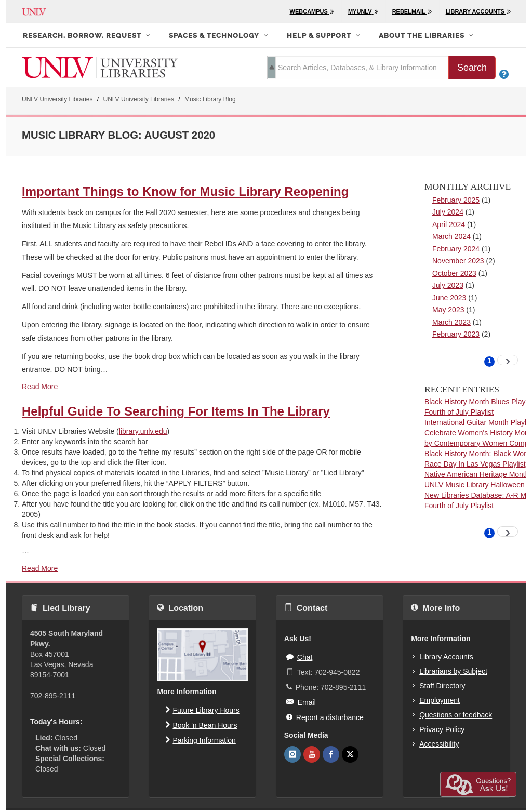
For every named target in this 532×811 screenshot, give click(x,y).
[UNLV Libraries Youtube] (312, 754)
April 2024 (449, 224)
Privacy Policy (442, 729)
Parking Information (200, 740)
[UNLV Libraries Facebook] (331, 754)
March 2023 (451, 322)
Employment (440, 700)
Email (301, 702)
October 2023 (454, 273)
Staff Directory (442, 686)
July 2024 (448, 212)
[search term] (358, 68)
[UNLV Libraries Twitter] (350, 754)
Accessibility (439, 744)
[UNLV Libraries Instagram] (292, 754)
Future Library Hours (202, 710)
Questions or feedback (456, 715)
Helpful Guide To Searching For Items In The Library (176, 411)
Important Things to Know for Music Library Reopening (185, 191)
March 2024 (451, 236)
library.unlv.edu (143, 431)
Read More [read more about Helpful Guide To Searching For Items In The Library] (40, 568)
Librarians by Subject (453, 671)
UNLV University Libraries (57, 99)
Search (472, 68)
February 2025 (456, 200)
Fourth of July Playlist (459, 412)
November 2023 (458, 261)
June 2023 (449, 298)
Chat (300, 657)
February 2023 (456, 334)
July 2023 (448, 285)
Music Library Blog (210, 99)
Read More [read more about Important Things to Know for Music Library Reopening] (40, 387)
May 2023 (448, 310)
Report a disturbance (325, 717)
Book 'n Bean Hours (201, 725)
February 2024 (456, 249)
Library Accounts (446, 657)
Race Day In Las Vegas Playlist (475, 464)
